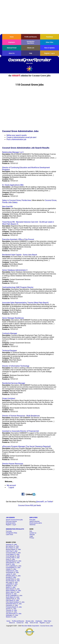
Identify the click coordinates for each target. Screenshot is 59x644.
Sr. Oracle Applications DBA (13, 185)
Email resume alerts (36, 523)
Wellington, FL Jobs (12, 615)
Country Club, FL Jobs (13, 558)
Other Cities (49, 42)
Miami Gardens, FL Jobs (13, 591)
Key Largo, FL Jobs (12, 582)
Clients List (31, 48)
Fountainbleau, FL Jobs (13, 568)
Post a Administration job (16, 139)
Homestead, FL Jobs (12, 572)
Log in (14, 525)
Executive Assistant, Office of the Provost (18, 239)
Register (8, 525)
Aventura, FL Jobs (11, 544)
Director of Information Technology (16, 366)
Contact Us (20, 623)
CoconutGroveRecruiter (29, 61)
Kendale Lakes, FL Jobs (13, 576)
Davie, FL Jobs (10, 559)
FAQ (31, 531)
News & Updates (49, 48)
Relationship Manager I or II (13, 152)
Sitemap (32, 534)
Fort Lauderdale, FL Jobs (14, 566)
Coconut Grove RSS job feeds (29, 505)
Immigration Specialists (31, 42)
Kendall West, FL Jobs (13, 579)
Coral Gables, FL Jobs (13, 554)
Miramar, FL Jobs (11, 594)
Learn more (9, 534)
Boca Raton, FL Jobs (12, 548)
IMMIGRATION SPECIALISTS (15, 529)
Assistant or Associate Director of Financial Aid (20, 431)
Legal (31, 536)
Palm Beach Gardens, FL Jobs (15, 602)
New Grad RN (7, 207)
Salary (15, 202)
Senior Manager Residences (13, 318)
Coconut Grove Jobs (46, 626)
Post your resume (11, 521)
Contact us (33, 533)
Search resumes (35, 521)
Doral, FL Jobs (10, 564)
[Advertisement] (29, 17)
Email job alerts (11, 523)
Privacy (32, 538)
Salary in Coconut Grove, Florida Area (17, 200)
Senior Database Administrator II (15, 270)
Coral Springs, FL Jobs (13, 556)
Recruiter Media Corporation (30, 626)
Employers (12, 42)
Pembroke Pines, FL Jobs (14, 604)
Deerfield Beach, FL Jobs (14, 561)
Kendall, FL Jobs (11, 577)
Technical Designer (10, 351)
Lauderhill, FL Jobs (12, 584)
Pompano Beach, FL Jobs (14, 607)
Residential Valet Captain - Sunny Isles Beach (20, 255)
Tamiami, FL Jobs (11, 612)
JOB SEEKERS (10, 517)
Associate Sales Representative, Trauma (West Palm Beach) (25, 303)
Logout (11, 487)
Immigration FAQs (11, 533)
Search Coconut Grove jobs (14, 520)
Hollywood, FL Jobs (12, 571)
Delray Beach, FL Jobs (13, 563)
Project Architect (9, 398)
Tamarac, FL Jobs (11, 610)
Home (12, 37)
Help (31, 53)
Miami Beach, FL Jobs (13, 589)
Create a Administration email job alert (21, 137)
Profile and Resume (31, 37)
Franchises (50, 37)
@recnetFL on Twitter (44, 502)
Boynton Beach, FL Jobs (13, 549)
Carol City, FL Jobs (12, 551)
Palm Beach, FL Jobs (12, 600)
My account (11, 485)
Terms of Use (34, 623)
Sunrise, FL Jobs (11, 609)
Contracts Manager (10, 333)
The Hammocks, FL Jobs (14, 614)
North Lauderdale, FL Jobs (14, 595)
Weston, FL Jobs (11, 617)
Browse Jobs (30, 621)
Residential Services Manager (14, 383)
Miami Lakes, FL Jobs (13, 592)
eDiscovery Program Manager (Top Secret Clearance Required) (26, 446)
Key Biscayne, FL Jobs (13, 581)
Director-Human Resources (13, 464)
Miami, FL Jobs (11, 587)
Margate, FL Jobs (11, 586)
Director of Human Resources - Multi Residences (21, 416)
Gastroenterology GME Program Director (18, 287)
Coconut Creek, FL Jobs (13, 553)
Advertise (32, 525)
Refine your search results (17, 135)
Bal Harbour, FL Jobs (12, 546)
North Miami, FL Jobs (13, 597)
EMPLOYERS (33, 517)
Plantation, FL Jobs (12, 605)
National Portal (12, 48)
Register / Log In (50, 53)
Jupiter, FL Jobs (11, 574)
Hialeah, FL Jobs (11, 569)
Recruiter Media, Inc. (30, 69)
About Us (12, 53)
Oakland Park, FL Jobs (13, 599)
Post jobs (32, 520)
